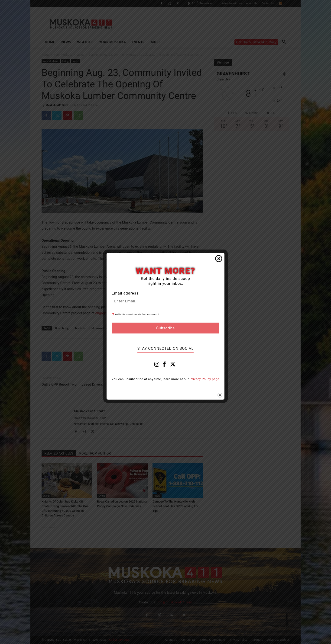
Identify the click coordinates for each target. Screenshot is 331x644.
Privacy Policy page (205, 379)
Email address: (126, 293)
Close (219, 259)
